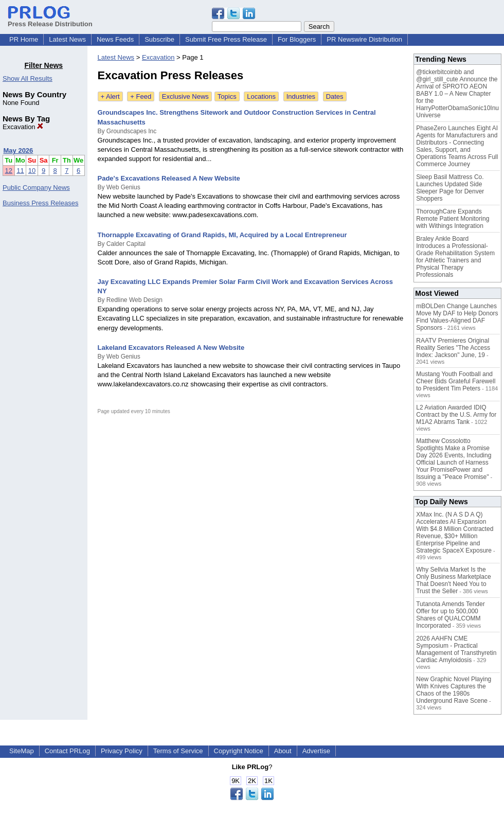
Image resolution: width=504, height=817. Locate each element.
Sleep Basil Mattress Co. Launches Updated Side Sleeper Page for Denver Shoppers (450, 188)
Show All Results (28, 78)
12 (9, 171)
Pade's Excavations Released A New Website (169, 178)
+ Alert (110, 96)
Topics (227, 96)
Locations (261, 96)
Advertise (316, 751)
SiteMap (22, 751)
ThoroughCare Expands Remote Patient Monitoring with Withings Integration (453, 219)
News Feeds (115, 39)
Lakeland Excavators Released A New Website (171, 348)
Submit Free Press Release (226, 39)
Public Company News (36, 188)
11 (20, 171)
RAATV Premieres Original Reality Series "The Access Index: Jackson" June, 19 (453, 348)
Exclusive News (185, 96)
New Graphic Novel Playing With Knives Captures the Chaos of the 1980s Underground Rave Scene (454, 690)
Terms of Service (178, 751)
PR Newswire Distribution (364, 39)
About (283, 751)
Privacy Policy (122, 751)
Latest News (67, 39)
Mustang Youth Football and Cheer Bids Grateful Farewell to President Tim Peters (456, 381)
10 (32, 171)
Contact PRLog (67, 751)
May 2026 (19, 150)
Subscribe (159, 39)
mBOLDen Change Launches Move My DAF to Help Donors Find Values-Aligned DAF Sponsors (457, 317)
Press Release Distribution (50, 20)
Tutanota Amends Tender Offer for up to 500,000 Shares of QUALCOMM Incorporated (450, 615)
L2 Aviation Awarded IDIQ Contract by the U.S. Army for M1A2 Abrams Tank (456, 415)
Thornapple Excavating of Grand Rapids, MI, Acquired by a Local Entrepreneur (222, 235)
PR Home (24, 39)
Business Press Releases (40, 203)
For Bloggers (297, 39)
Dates (335, 96)
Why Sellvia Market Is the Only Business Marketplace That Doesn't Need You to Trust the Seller (453, 580)
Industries (301, 96)
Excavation (23, 127)
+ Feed (141, 96)
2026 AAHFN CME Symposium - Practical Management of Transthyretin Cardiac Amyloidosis (456, 649)
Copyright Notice (239, 751)
